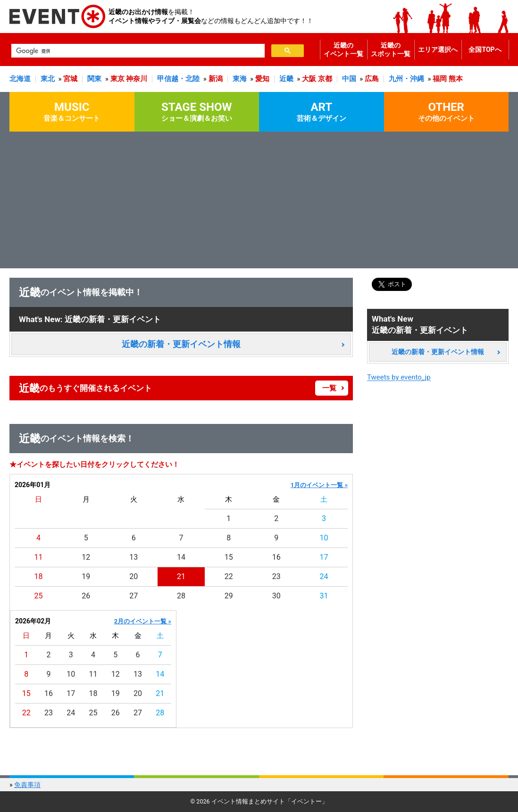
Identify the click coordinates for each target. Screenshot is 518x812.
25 (38, 596)
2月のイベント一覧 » (143, 621)
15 (229, 557)
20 (134, 576)
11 (38, 557)
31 (324, 596)
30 (276, 596)
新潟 (216, 79)
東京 (117, 79)
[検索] (137, 51)
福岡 (440, 79)
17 (324, 557)
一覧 (329, 388)
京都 (325, 79)
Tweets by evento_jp (399, 377)
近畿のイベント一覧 (343, 50)
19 (86, 576)
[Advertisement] (259, 202)
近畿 (286, 79)
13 (134, 557)
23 (276, 576)
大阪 (309, 79)
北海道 (20, 79)
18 (38, 576)
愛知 (262, 79)
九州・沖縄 (406, 79)
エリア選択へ (438, 50)
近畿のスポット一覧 (391, 50)
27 (134, 596)
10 (324, 538)
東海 (240, 79)
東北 (48, 79)
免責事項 (27, 785)
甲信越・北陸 (178, 79)
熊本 (456, 79)
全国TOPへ (485, 50)
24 (324, 576)
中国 (349, 79)
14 (181, 557)
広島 (372, 79)
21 (181, 576)
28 (181, 596)
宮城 (70, 79)
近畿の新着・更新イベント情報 (181, 344)
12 (86, 557)
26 (86, 596)
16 (276, 557)
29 (229, 596)
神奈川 (137, 79)
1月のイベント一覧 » (319, 485)
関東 (94, 79)
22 (229, 576)
